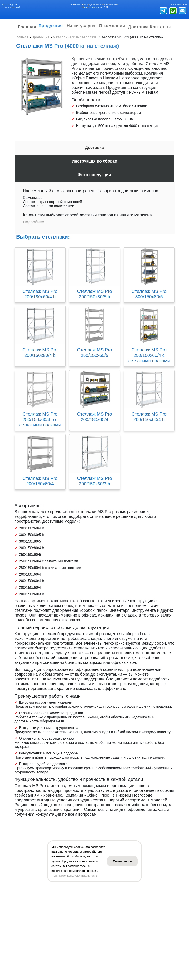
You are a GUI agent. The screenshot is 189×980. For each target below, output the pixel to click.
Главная (22, 29)
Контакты (166, 29)
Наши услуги (81, 24)
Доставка (145, 29)
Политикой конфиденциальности (75, 876)
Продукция (47, 24)
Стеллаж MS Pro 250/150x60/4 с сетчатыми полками (149, 359)
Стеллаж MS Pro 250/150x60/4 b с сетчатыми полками (40, 423)
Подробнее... (35, 226)
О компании (117, 24)
